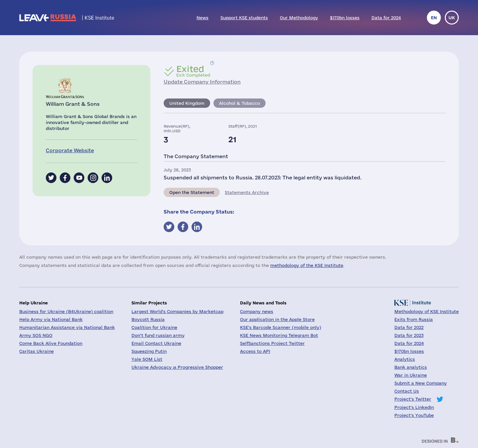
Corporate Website (70, 150)
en (434, 18)
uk (452, 18)
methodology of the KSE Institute (307, 265)
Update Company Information (202, 82)
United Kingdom (187, 103)
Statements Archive (247, 192)
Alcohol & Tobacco (239, 103)
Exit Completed (193, 71)
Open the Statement (192, 192)
